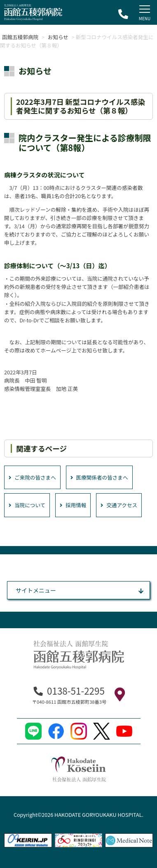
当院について (27, 505)
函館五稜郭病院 (20, 37)
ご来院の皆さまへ (32, 477)
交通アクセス (119, 505)
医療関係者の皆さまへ (99, 477)
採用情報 (73, 505)
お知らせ (58, 37)
